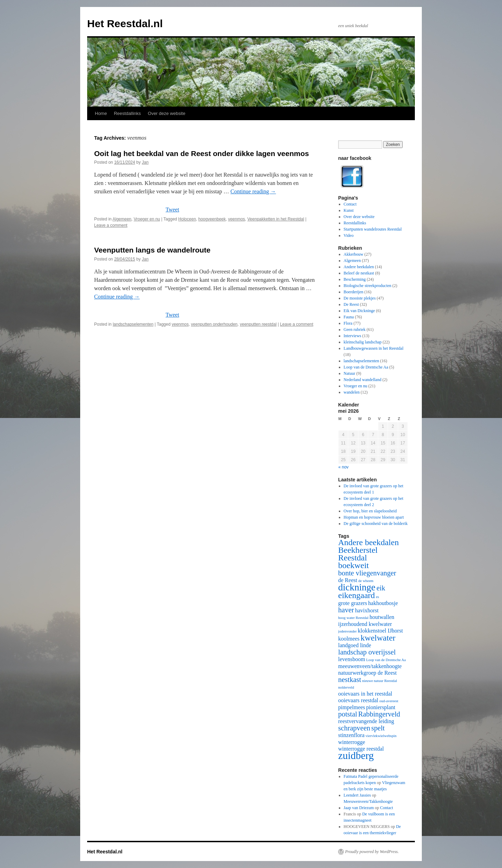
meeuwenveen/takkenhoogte (370, 666)
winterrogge (352, 742)
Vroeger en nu (147, 219)
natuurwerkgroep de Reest (367, 673)
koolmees (349, 639)
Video (349, 235)
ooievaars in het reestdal (365, 694)
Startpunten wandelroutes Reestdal (373, 229)
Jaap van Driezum (359, 808)
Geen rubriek (355, 330)
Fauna (349, 317)
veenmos (237, 219)
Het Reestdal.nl (125, 24)
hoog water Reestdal (353, 618)
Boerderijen (354, 292)
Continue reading (253, 191)
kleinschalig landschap (363, 342)
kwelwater (378, 638)
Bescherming (355, 279)
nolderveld (346, 687)
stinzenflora (351, 735)
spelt (378, 728)
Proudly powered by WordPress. (372, 852)
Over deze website (167, 113)
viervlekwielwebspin (381, 736)
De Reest (351, 304)
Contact (350, 204)
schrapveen (354, 728)
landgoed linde (355, 645)
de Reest (348, 580)
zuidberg (356, 755)
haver (346, 610)
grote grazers (353, 603)
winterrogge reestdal (361, 749)
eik (381, 588)
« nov (344, 467)
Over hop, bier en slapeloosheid (370, 511)
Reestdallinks (127, 113)
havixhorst (367, 610)
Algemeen (122, 219)
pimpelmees (352, 707)
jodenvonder (347, 631)
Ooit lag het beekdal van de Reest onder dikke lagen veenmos (201, 153)
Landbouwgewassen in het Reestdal (374, 348)
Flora (348, 323)
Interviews (353, 336)
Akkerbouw (354, 254)
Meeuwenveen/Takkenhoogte (368, 801)
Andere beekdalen (359, 267)
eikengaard (356, 595)
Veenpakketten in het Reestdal (276, 219)
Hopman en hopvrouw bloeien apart (374, 517)
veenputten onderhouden (214, 324)
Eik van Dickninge (359, 311)
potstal (348, 714)
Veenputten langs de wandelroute (152, 250)
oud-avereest (389, 701)
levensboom (352, 659)
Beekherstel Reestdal (358, 554)
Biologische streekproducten (368, 286)
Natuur (349, 373)
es (377, 597)
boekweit (353, 565)
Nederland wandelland (363, 380)
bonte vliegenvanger (367, 573)
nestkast (350, 680)
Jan (145, 162)
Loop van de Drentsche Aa (366, 367)
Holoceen (187, 219)
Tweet (172, 210)
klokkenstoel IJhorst (380, 631)
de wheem (366, 581)
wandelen (352, 392)
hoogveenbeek (212, 219)
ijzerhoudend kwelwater (365, 624)
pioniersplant (381, 707)
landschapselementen (133, 324)
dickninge (357, 587)
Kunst (349, 210)
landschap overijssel (367, 652)
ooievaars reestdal (358, 700)
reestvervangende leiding (366, 721)
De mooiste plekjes (360, 298)
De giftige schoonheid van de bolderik (376, 524)
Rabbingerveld (379, 714)
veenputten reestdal (258, 324)
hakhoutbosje (383, 603)
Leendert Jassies (357, 795)
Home (101, 113)
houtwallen (382, 617)
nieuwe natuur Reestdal (380, 681)
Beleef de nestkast (359, 273)
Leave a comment (111, 225)
